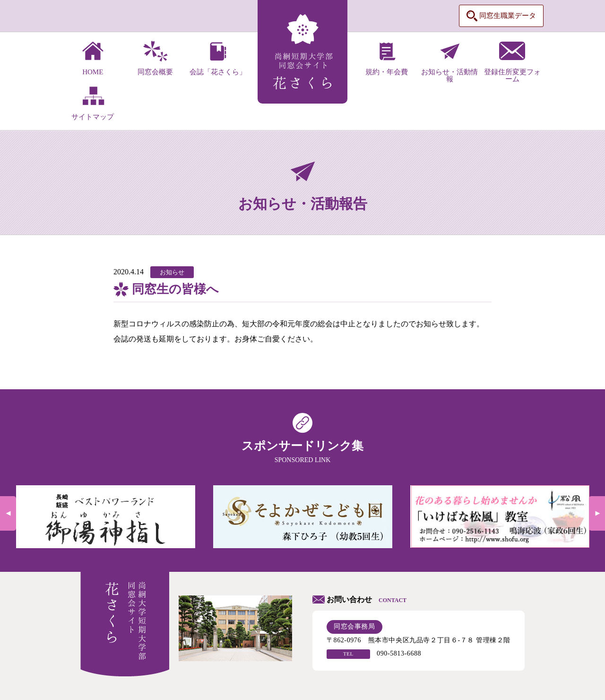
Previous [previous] (8, 513)
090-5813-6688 (399, 653)
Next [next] (597, 513)
